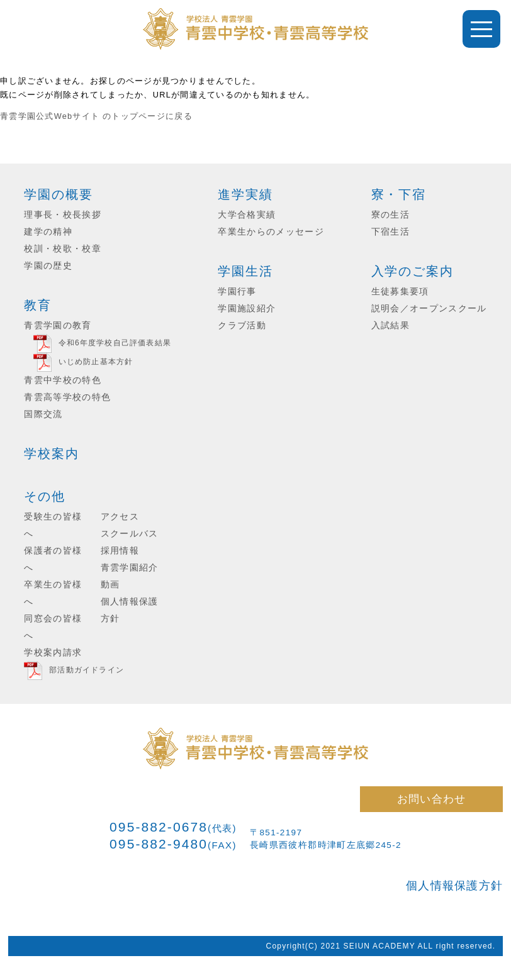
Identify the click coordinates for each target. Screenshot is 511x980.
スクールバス (130, 534)
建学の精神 (48, 232)
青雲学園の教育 (58, 326)
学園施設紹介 (247, 309)
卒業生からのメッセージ (271, 232)
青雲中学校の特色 (63, 380)
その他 (45, 496)
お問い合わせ (432, 799)
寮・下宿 (399, 194)
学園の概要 (59, 194)
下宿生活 (390, 232)
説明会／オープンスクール (429, 309)
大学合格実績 (247, 215)
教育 (38, 305)
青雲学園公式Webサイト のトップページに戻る (96, 116)
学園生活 (245, 271)
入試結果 (390, 326)
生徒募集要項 (400, 292)
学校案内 (52, 454)
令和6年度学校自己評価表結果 (115, 343)
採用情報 (120, 551)
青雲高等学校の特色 (67, 397)
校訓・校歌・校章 (63, 249)
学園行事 (237, 292)
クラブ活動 (242, 326)
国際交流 (43, 414)
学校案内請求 (53, 653)
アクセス (120, 517)
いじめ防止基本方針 (96, 362)
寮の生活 (390, 215)
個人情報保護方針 (454, 886)
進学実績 (245, 194)
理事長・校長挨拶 (63, 215)
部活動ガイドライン (87, 670)
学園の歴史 (48, 266)
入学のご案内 (413, 271)
